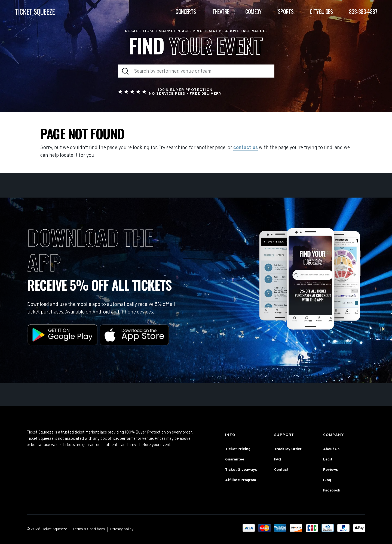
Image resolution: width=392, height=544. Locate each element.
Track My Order (288, 449)
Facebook (332, 491)
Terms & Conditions (89, 529)
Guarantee (235, 460)
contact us (246, 148)
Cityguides (321, 11)
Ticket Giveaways (241, 470)
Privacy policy (122, 529)
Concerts (186, 11)
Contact (281, 470)
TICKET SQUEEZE (35, 12)
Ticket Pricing (238, 449)
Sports (286, 11)
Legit (328, 460)
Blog (327, 480)
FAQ (278, 460)
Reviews (330, 470)
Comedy (253, 11)
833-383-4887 (363, 11)
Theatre (221, 11)
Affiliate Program (241, 480)
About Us (331, 449)
